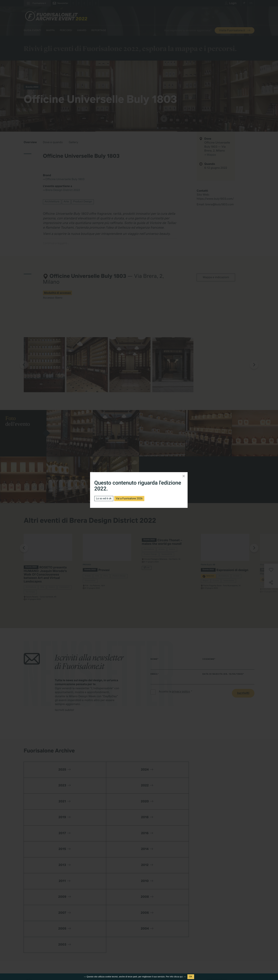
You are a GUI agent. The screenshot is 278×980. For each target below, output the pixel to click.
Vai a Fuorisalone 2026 (132, 498)
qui (181, 977)
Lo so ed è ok (105, 498)
